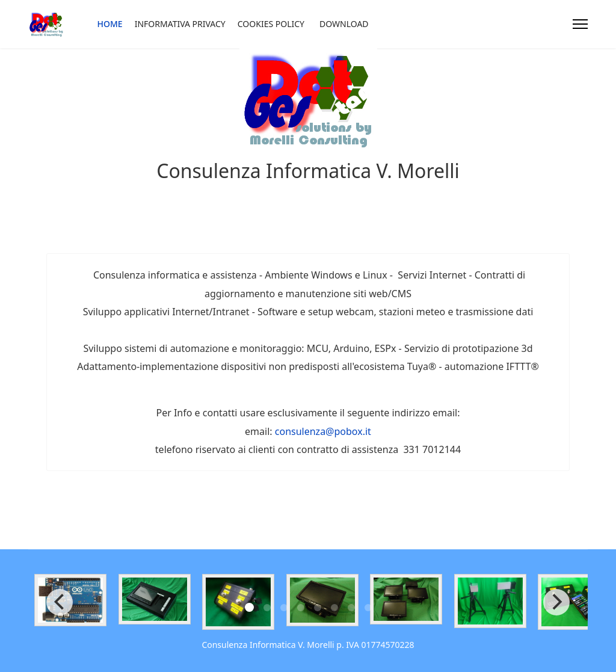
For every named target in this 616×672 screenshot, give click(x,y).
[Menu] (580, 24)
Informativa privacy (180, 24)
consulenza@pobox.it (323, 431)
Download (344, 24)
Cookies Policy (271, 24)
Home (110, 24)
